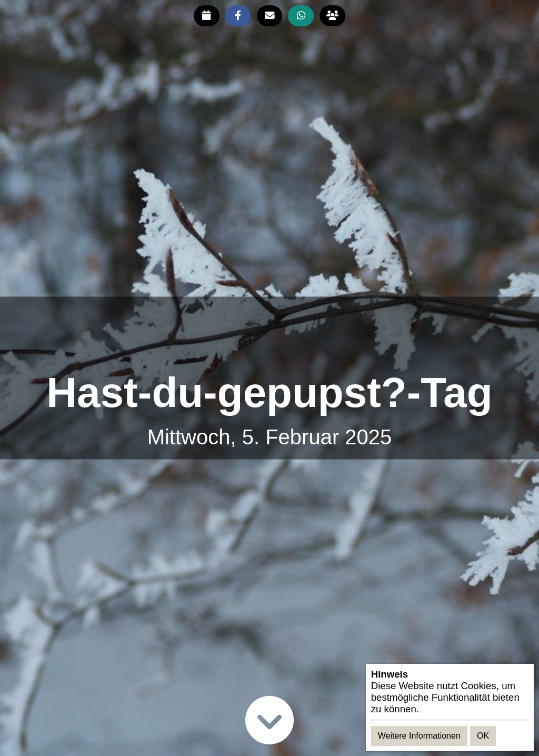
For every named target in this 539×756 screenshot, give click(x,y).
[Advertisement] (269, 334)
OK (483, 736)
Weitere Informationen (419, 736)
